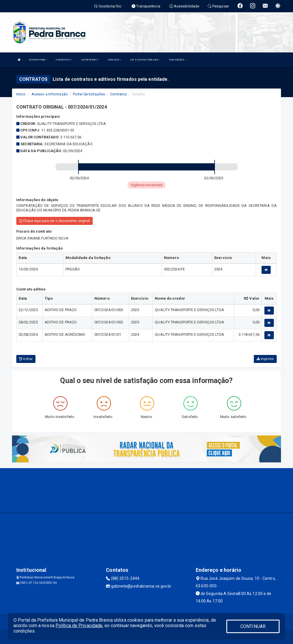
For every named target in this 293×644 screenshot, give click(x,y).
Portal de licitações (89, 94)
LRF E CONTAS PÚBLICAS (145, 60)
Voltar (26, 359)
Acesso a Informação (50, 94)
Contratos (118, 94)
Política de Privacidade (79, 626)
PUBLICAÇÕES (178, 60)
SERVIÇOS (114, 60)
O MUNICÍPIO (64, 60)
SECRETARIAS (90, 60)
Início (21, 94)
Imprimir (265, 359)
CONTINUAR (253, 626)
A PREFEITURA (38, 60)
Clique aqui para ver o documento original (55, 221)
